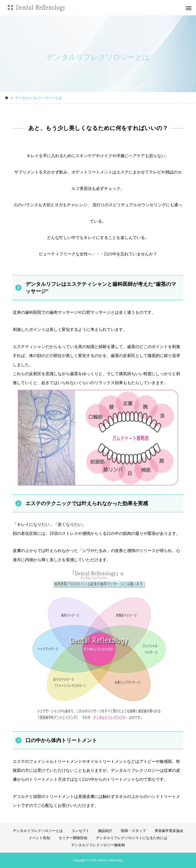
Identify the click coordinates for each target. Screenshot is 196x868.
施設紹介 (105, 831)
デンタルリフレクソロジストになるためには (132, 838)
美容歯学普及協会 (169, 831)
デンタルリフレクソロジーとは (38, 831)
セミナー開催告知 (73, 838)
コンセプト (80, 831)
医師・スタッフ (133, 831)
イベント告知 (39, 838)
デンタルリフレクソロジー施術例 (98, 845)
